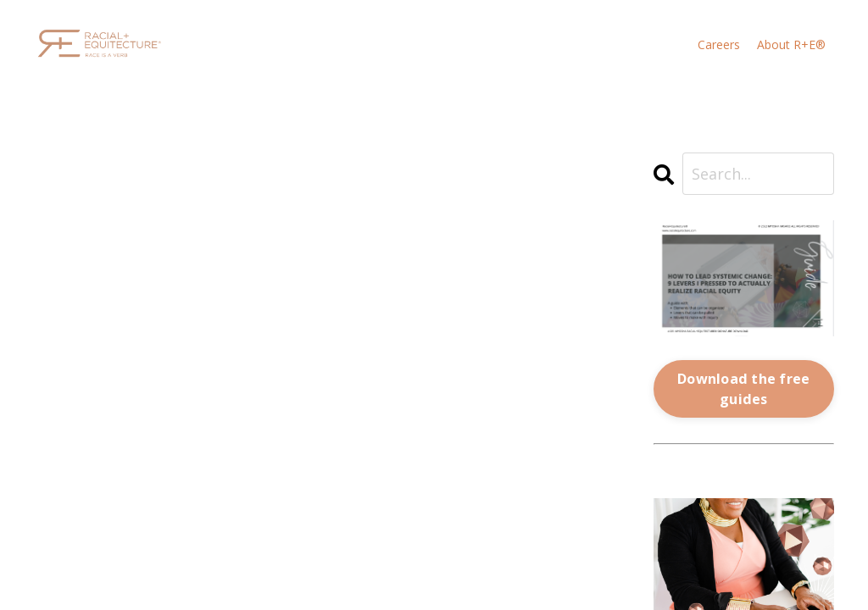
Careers (719, 45)
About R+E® (791, 45)
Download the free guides (743, 389)
